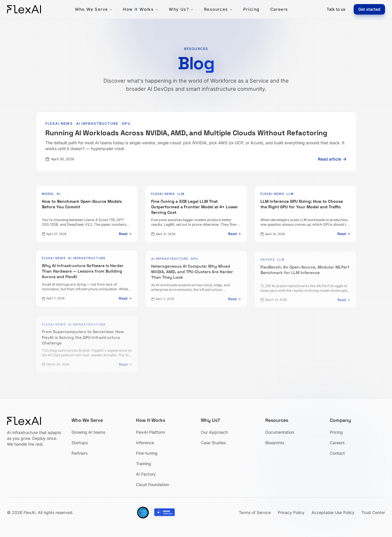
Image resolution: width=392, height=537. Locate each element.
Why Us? (181, 9)
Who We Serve (94, 9)
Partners (79, 453)
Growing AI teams (88, 432)
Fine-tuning (147, 453)
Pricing (252, 9)
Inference (145, 443)
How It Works (141, 9)
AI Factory (146, 474)
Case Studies (213, 443)
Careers (279, 9)
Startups (80, 443)
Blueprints (275, 443)
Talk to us (336, 9)
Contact (337, 453)
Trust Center (373, 512)
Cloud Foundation (153, 484)
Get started (369, 9)
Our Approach (214, 432)
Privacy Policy (291, 512)
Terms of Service (255, 512)
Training (144, 464)
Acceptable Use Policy (333, 512)
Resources (218, 9)
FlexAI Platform (151, 432)
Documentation (280, 432)
